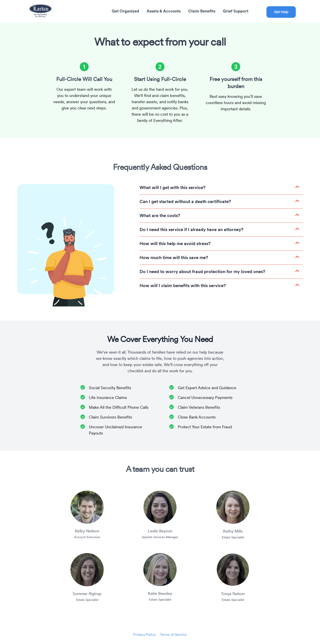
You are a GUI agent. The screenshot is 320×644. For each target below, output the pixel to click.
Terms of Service (173, 635)
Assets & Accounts (164, 11)
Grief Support (236, 11)
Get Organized (126, 11)
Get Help (281, 12)
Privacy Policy (144, 635)
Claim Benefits (202, 11)
